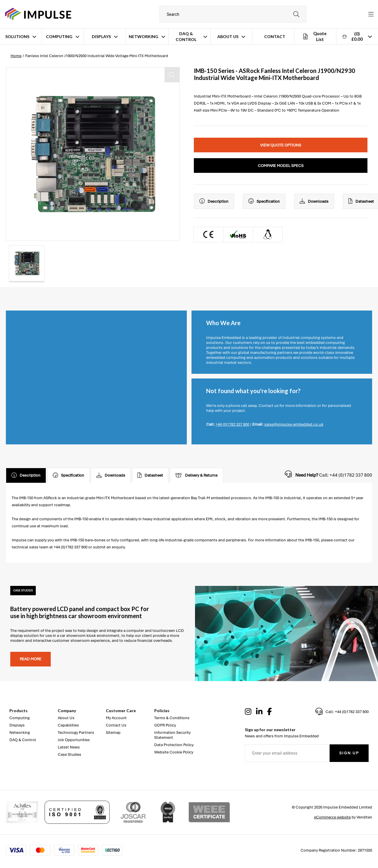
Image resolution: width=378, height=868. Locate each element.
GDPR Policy (165, 725)
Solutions (17, 36)
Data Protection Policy (174, 745)
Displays (101, 36)
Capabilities (68, 725)
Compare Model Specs (281, 166)
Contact (275, 36)
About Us (228, 36)
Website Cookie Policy (174, 752)
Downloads (314, 201)
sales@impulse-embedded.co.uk (294, 424)
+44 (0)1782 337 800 (232, 424)
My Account (116, 718)
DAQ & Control (186, 36)
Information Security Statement (172, 735)
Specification (264, 201)
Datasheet (150, 475)
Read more (30, 659)
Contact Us (116, 725)
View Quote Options (281, 145)
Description (214, 201)
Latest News (69, 747)
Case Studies (70, 754)
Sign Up (349, 753)
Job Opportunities (74, 740)
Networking (144, 36)
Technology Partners (76, 733)
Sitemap (113, 733)
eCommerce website (332, 817)
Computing (59, 36)
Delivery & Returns (196, 475)
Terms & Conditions (172, 718)
